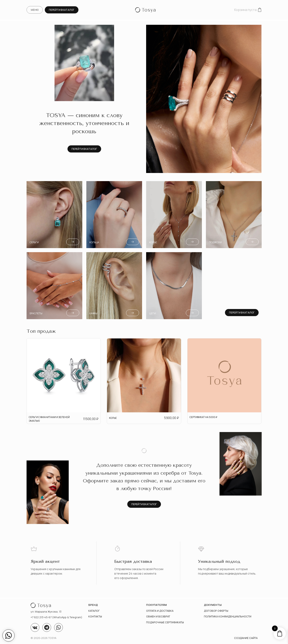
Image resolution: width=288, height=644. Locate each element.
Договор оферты (216, 611)
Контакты (95, 616)
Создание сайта (246, 638)
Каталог (94, 611)
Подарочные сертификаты (165, 622)
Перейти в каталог (62, 10)
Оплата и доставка (160, 611)
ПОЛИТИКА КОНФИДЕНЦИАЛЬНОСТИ (228, 616)
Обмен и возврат (158, 616)
